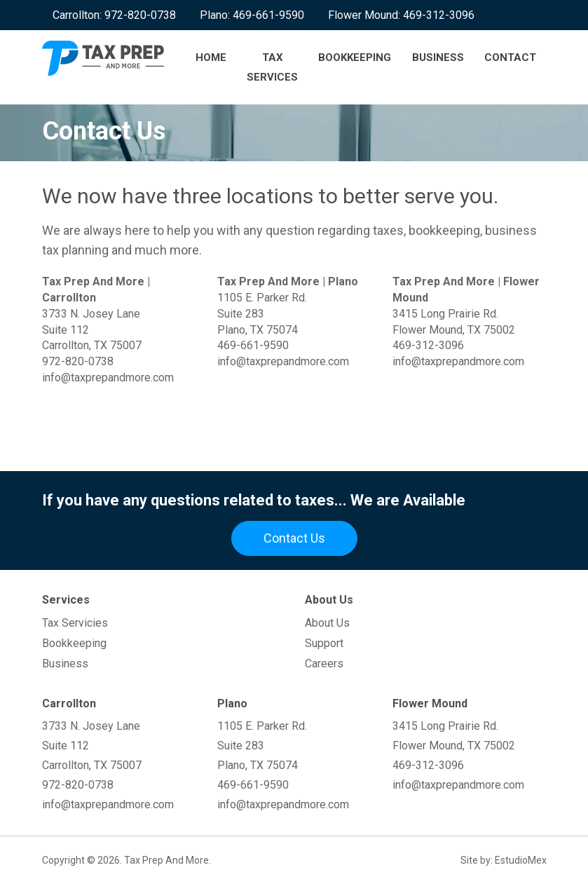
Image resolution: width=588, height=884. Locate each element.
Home (210, 57)
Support (324, 643)
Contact (510, 57)
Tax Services (272, 67)
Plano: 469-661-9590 (252, 15)
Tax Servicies (75, 623)
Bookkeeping (355, 57)
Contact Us (294, 538)
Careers (324, 664)
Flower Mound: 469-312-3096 (401, 15)
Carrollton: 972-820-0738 (114, 15)
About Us (327, 623)
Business (437, 57)
